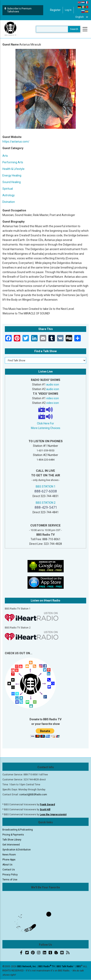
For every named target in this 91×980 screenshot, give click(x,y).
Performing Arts (13, 162)
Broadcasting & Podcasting (18, 830)
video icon (53, 398)
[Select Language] (82, 17)
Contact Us (9, 870)
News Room (9, 855)
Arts (5, 156)
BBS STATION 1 (46, 487)
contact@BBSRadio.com (33, 795)
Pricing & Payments (13, 835)
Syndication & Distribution (17, 850)
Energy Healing (12, 175)
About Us (7, 865)
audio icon (53, 384)
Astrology (9, 195)
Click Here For (45, 423)
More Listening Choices (46, 428)
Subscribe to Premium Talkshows (18, 10)
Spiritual (8, 189)
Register (55, 10)
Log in (68, 10)
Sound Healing (12, 182)
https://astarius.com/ (16, 142)
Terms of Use (10, 880)
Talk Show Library (12, 840)
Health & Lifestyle (13, 169)
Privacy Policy (10, 875)
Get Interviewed (11, 845)
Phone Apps (9, 860)
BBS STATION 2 (46, 503)
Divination (9, 202)
